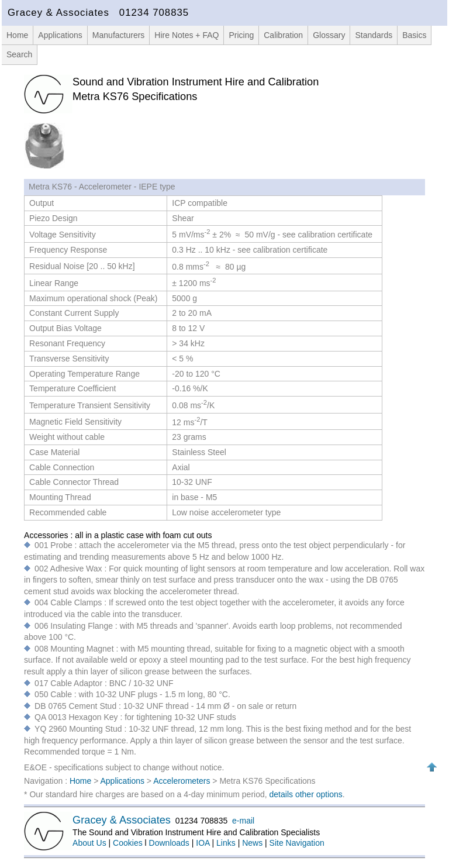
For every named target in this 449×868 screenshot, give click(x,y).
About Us (89, 843)
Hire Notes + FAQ (186, 35)
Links (226, 843)
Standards (374, 35)
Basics (414, 35)
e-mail (243, 821)
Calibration (283, 35)
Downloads (169, 843)
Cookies (128, 843)
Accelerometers (183, 781)
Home (17, 35)
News (252, 843)
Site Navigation (297, 843)
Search (19, 54)
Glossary (329, 35)
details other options (306, 794)
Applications (60, 35)
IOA (203, 843)
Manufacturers (118, 35)
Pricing (241, 35)
